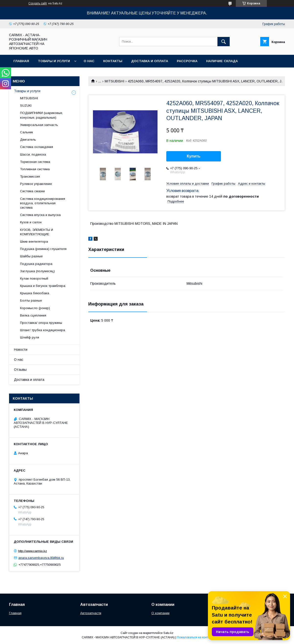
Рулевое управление (36, 184)
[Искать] (224, 42)
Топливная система (35, 169)
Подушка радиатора (36, 264)
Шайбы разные (31, 256)
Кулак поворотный (34, 278)
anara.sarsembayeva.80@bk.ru (41, 558)
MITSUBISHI (114, 81)
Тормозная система (35, 162)
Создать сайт (38, 3)
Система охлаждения (37, 147)
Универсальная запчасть (39, 125)
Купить (194, 156)
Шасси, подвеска (33, 154)
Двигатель (28, 140)
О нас (89, 61)
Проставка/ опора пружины (41, 323)
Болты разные (31, 300)
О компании (160, 613)
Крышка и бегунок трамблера (43, 286)
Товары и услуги (54, 61)
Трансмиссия (30, 176)
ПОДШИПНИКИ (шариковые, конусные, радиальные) (41, 115)
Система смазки (32, 191)
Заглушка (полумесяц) (37, 271)
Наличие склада (222, 61)
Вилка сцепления (33, 315)
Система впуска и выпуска (40, 215)
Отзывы (20, 370)
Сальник (27, 132)
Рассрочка (187, 61)
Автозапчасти (91, 613)
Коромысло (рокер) (35, 308)
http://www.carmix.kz (33, 551)
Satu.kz (168, 633)
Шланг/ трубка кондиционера (43, 330)
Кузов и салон (31, 222)
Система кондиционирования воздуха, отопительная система (43, 203)
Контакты (113, 61)
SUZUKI (26, 106)
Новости (21, 350)
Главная (21, 61)
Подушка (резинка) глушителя (43, 249)
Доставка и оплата (150, 61)
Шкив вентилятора (34, 242)
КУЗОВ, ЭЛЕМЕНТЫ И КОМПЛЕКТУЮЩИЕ (37, 232)
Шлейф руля (30, 337)
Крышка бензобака (35, 293)
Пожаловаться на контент (195, 637)
